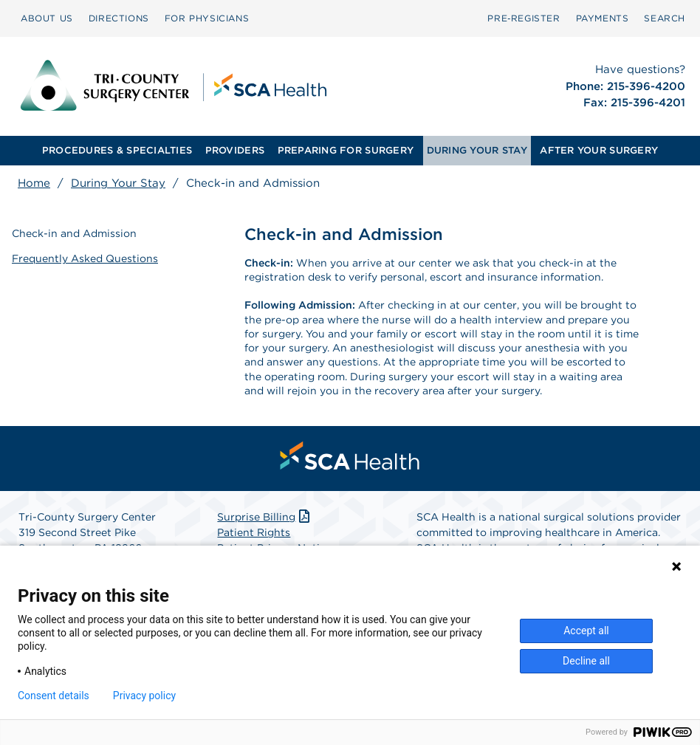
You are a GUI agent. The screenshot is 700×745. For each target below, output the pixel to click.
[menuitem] (47, 18)
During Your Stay (118, 183)
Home (34, 183)
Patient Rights (254, 532)
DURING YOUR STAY (477, 150)
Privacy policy (144, 696)
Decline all (586, 661)
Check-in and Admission (74, 233)
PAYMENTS (603, 18)
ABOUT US (47, 18)
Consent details (54, 696)
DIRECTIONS (119, 18)
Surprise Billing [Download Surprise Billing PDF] (265, 517)
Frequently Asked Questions (85, 258)
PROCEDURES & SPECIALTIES (117, 150)
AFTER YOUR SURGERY (599, 150)
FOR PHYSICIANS (207, 18)
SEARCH (665, 18)
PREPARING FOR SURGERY (346, 150)
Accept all (586, 631)
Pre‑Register (524, 18)
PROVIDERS (235, 150)
